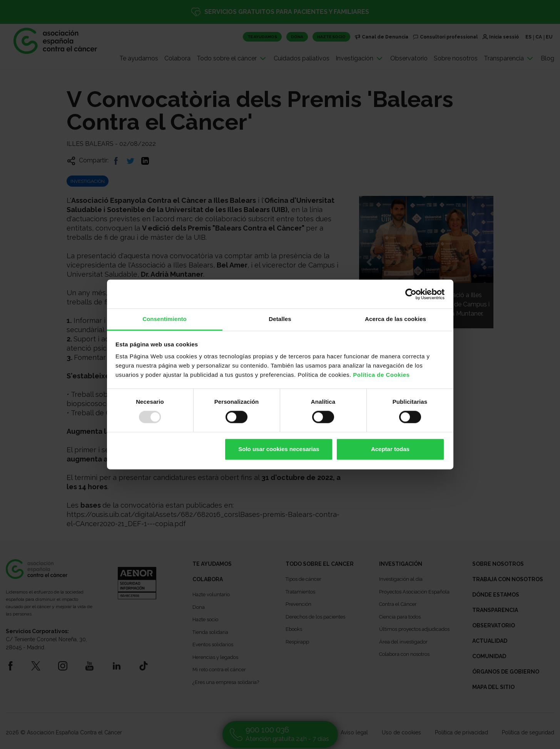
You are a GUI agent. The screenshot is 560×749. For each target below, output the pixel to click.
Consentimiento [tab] (165, 319)
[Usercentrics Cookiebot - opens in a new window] (411, 294)
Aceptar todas (390, 449)
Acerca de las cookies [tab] (395, 319)
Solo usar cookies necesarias (279, 449)
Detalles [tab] (280, 319)
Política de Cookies (381, 375)
